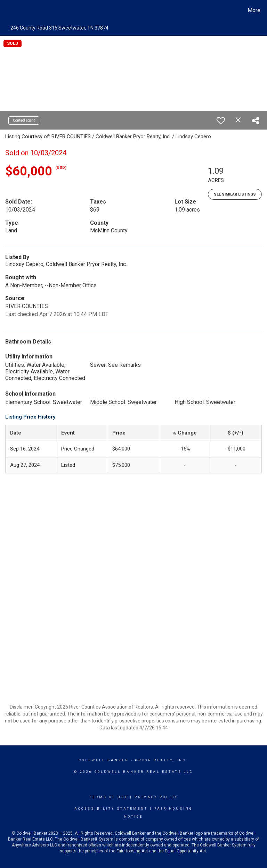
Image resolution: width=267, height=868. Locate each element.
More (254, 10)
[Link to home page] (7, 10)
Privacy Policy (156, 797)
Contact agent (24, 120)
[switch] (221, 121)
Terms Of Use (109, 797)
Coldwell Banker (104, 760)
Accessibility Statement (111, 809)
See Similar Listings (235, 194)
